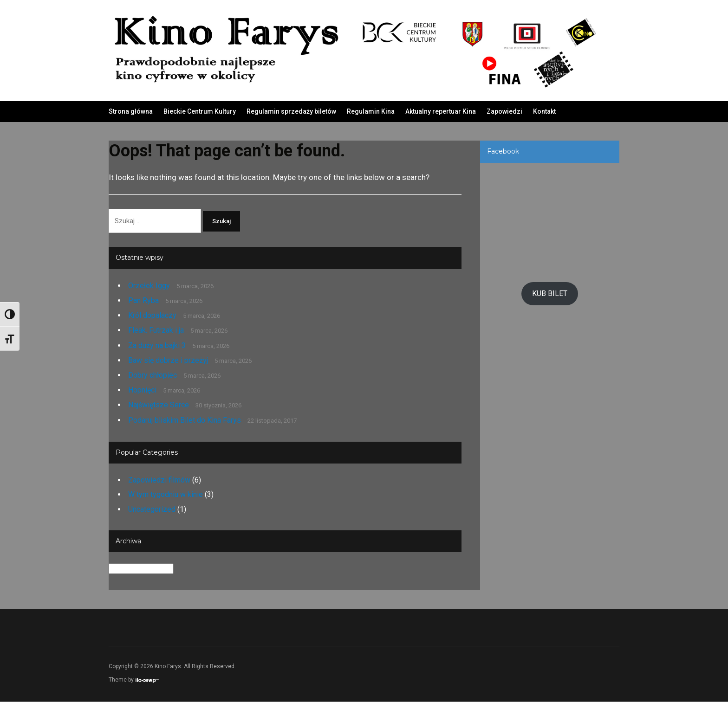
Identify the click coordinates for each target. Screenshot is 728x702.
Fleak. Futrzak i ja (156, 331)
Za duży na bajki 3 (157, 346)
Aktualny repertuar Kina (441, 111)
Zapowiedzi (504, 111)
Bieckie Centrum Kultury (200, 111)
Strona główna (131, 111)
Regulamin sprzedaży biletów (291, 111)
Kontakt (544, 111)
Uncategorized (152, 510)
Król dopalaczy (152, 316)
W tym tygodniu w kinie (166, 495)
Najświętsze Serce (159, 406)
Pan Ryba (143, 301)
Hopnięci (142, 390)
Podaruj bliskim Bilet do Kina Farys (185, 421)
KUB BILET (550, 293)
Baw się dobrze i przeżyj (168, 361)
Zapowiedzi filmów (159, 480)
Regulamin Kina (371, 111)
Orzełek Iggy (149, 286)
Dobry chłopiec (153, 376)
